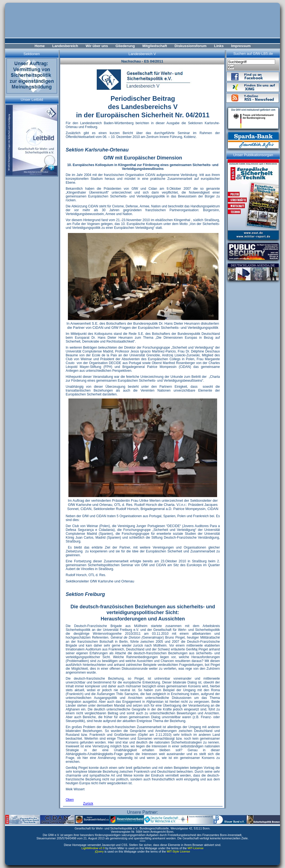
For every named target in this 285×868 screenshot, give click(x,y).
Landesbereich (65, 46)
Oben (70, 800)
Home (40, 46)
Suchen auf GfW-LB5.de (253, 54)
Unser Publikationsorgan (253, 155)
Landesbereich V (142, 54)
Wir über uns (97, 46)
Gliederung (125, 46)
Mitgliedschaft (155, 46)
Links (219, 46)
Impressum (241, 46)
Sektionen (31, 54)
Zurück (88, 804)
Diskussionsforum (190, 46)
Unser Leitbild (32, 100)
